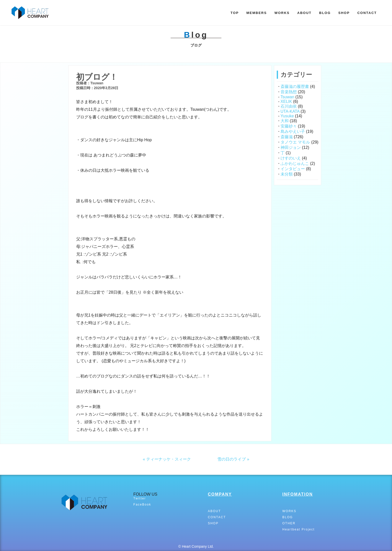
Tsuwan (287, 97)
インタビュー (293, 169)
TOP (235, 13)
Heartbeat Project (298, 529)
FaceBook (142, 505)
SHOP (344, 13)
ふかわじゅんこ (295, 163)
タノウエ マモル (295, 142)
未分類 (287, 174)
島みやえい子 (293, 131)
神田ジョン (291, 147)
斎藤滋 (287, 137)
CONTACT (367, 13)
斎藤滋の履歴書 (295, 86)
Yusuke (287, 116)
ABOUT (304, 13)
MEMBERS (256, 13)
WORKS (282, 13)
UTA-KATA (290, 111)
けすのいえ (291, 158)
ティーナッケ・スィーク (169, 459)
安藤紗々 (289, 126)
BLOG (325, 13)
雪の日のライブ (232, 459)
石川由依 (289, 106)
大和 (285, 121)
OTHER (289, 523)
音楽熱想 (289, 92)
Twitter (140, 498)
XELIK (286, 101)
